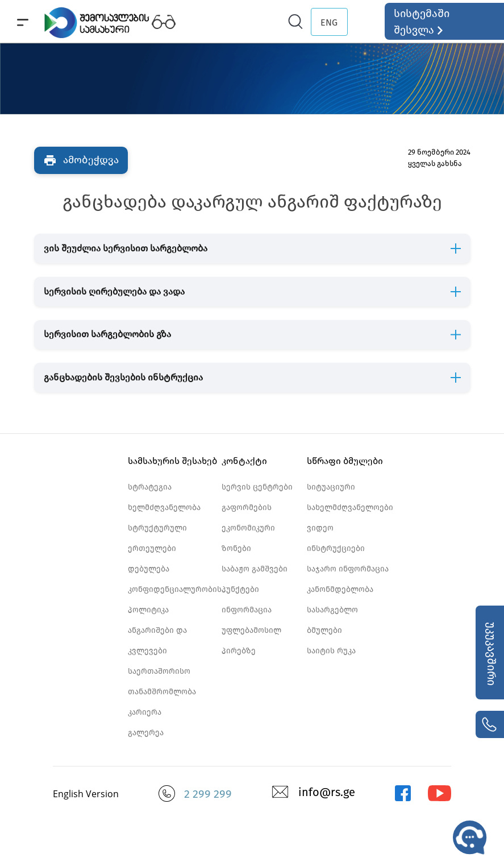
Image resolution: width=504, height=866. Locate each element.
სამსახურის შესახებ (172, 461)
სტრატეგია (150, 487)
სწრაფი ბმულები (345, 461)
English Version (86, 794)
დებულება (149, 569)
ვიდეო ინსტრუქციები (336, 538)
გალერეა (146, 733)
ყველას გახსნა (435, 163)
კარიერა (145, 712)
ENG (329, 22)
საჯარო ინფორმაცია (348, 569)
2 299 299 (208, 794)
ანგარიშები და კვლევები (157, 641)
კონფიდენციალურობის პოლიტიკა (175, 600)
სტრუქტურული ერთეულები (157, 538)
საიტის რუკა (331, 651)
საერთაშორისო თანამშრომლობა (162, 681)
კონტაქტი (244, 461)
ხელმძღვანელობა (164, 507)
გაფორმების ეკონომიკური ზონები (248, 528)
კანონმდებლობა (340, 589)
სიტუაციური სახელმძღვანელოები (350, 497)
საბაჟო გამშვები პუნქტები (255, 579)
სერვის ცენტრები (257, 487)
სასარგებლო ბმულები (332, 620)
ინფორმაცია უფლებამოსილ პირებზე (251, 630)
